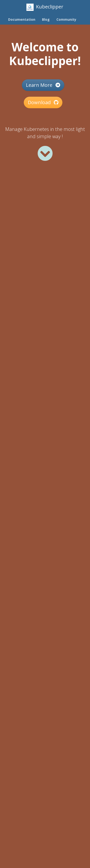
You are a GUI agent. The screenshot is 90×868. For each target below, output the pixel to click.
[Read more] (45, 153)
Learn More (43, 85)
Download (43, 102)
